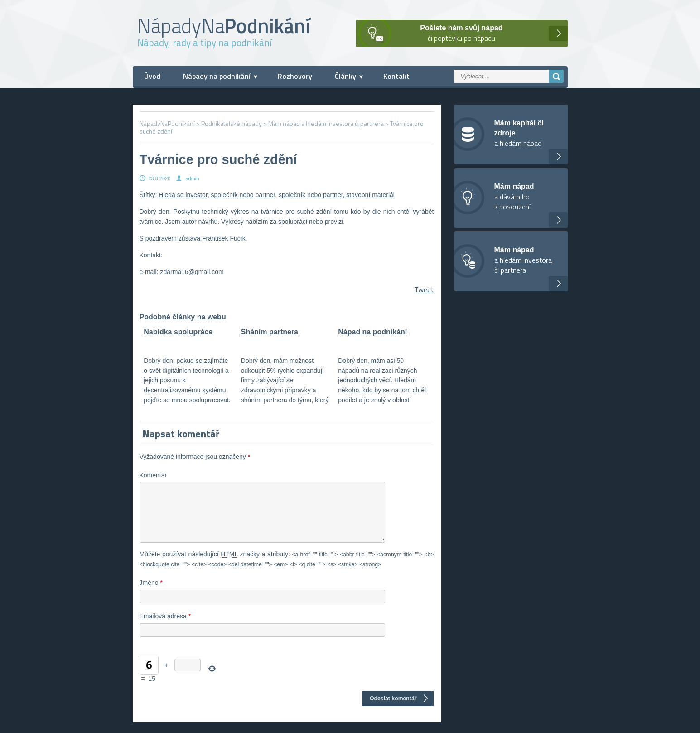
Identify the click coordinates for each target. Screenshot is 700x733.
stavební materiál (370, 195)
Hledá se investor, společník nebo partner (217, 195)
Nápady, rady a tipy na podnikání (205, 43)
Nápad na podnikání (372, 332)
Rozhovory (295, 76)
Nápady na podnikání (217, 76)
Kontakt (396, 76)
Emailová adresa (165, 627)
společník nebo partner (311, 195)
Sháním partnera (270, 332)
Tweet (424, 289)
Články (345, 76)
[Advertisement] (637, 202)
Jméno (151, 593)
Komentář (153, 475)
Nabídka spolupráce (178, 332)
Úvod (152, 76)
